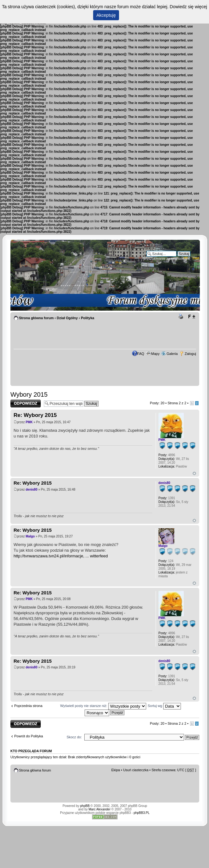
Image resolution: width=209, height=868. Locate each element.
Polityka (87, 318)
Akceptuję (106, 15)
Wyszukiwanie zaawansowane (167, 258)
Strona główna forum (36, 318)
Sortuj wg (164, 706)
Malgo (30, 536)
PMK (29, 422)
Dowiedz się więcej (188, 7)
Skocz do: (74, 737)
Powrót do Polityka (29, 736)
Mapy (155, 354)
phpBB (85, 806)
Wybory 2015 (29, 394)
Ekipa (116, 770)
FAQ (141, 354)
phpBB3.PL (142, 813)
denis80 (31, 490)
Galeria (172, 354)
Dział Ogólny (67, 318)
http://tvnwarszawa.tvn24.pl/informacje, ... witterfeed (61, 556)
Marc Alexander (100, 809)
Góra (194, 473)
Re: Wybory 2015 (35, 415)
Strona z (177, 403)
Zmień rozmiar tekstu (191, 317)
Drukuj (182, 317)
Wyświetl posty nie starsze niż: (103, 706)
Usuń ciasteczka (136, 770)
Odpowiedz (26, 403)
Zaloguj (190, 354)
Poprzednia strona (28, 706)
